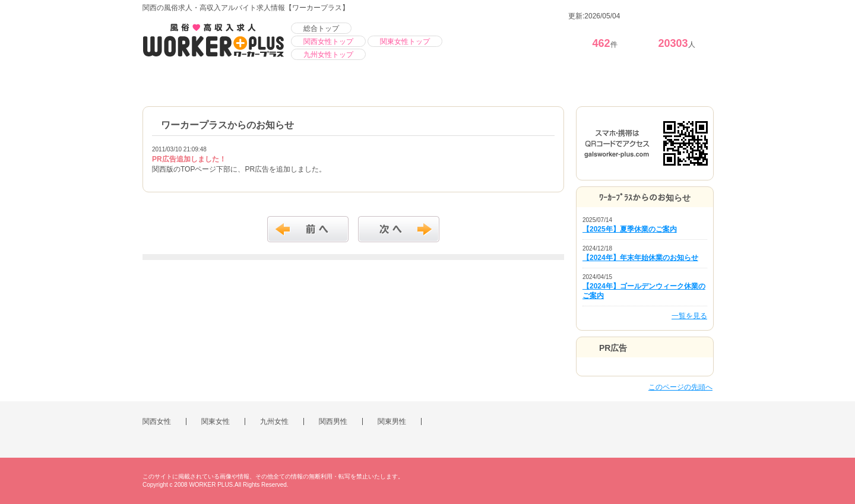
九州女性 (274, 421)
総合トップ (321, 28)
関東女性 (216, 421)
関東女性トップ (405, 42)
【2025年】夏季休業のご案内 (630, 229)
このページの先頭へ (680, 387)
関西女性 (157, 421)
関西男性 (333, 421)
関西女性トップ (328, 42)
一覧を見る (689, 316)
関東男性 (392, 421)
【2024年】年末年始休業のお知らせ (640, 258)
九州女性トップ (328, 55)
